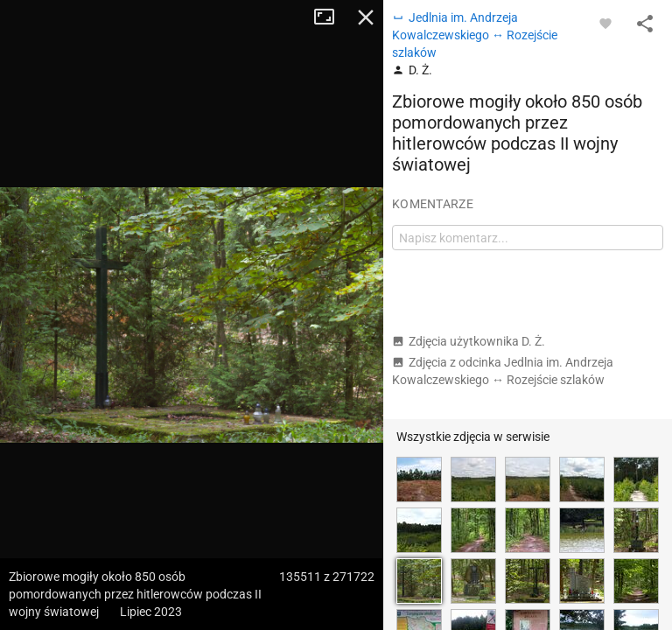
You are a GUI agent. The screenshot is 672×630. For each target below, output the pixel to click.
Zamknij (366, 17)
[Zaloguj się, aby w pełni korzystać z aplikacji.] (605, 23)
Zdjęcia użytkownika (469, 341)
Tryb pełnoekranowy (331, 17)
